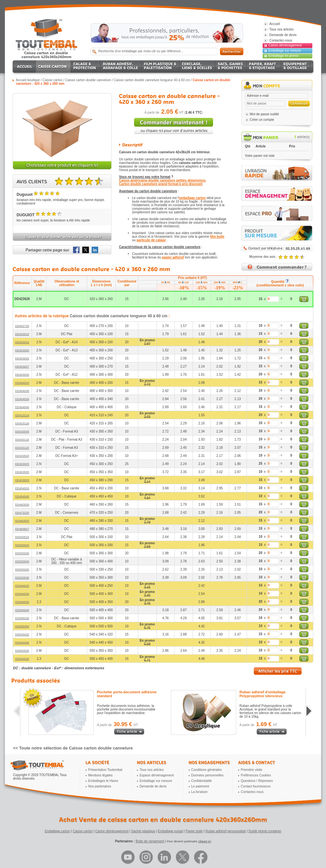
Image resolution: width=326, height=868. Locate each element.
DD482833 (22, 521)
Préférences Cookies (256, 775)
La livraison (200, 792)
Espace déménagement (157, 775)
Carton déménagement (285, 45)
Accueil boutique (28, 80)
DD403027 (22, 367)
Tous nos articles (152, 770)
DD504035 (22, 602)
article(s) (302, 137)
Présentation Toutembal (105, 770)
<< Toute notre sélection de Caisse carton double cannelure (73, 748)
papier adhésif (173, 257)
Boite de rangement (150, 841)
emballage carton (192, 198)
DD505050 (22, 626)
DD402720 (22, 326)
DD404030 (22, 391)
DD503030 (22, 553)
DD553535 (22, 651)
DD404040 (22, 407)
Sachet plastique (143, 831)
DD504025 (22, 586)
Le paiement (200, 786)
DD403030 (22, 375)
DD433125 (22, 448)
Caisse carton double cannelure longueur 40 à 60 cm (152, 80)
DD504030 (22, 594)
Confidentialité (202, 781)
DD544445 (22, 643)
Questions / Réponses (257, 781)
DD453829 (22, 480)
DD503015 (22, 537)
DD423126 (22, 423)
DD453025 (22, 464)
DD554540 (22, 659)
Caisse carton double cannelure (88, 80)
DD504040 (22, 610)
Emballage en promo (283, 56)
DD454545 (22, 497)
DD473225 (22, 513)
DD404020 (22, 383)
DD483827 (22, 529)
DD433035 (22, 432)
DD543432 (22, 635)
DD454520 (22, 488)
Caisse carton (53, 80)
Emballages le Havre (103, 781)
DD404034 (22, 399)
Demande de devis (153, 786)
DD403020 (22, 350)
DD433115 (22, 440)
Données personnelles (208, 775)
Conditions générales (207, 770)
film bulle (217, 237)
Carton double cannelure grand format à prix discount (161, 184)
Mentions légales (100, 775)
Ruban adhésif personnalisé (225, 831)
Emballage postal (170, 831)
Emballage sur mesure (285, 50)
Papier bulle (194, 831)
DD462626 (22, 505)
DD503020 (22, 545)
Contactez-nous (252, 792)
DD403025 (22, 359)
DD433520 (22, 456)
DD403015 (22, 342)
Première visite (251, 770)
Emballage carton (58, 831)
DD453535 (22, 472)
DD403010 (22, 334)
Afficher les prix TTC (278, 671)
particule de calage (151, 240)
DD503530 (22, 578)
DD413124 (22, 415)
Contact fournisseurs (256, 786)
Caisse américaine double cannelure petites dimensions (162, 180)
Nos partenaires (100, 786)
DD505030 (22, 618)
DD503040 (22, 561)
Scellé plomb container (265, 831)
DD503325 (22, 570)
